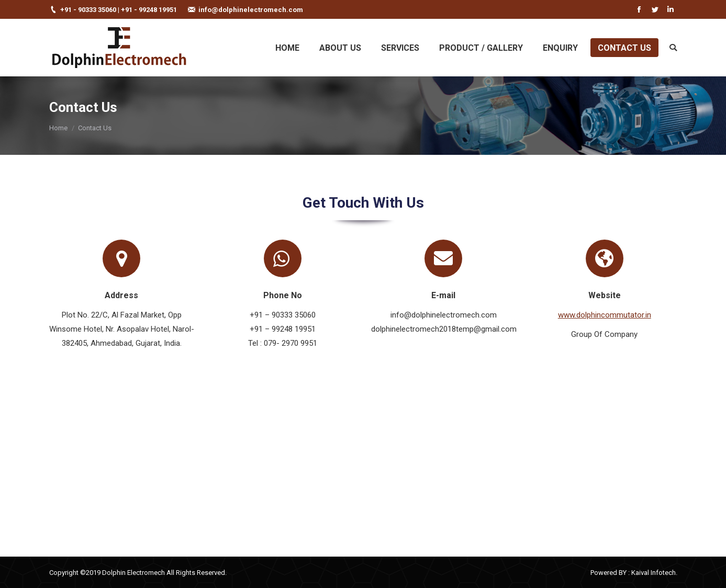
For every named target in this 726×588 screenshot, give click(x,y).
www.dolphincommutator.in (605, 315)
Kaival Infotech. (654, 573)
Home (58, 128)
